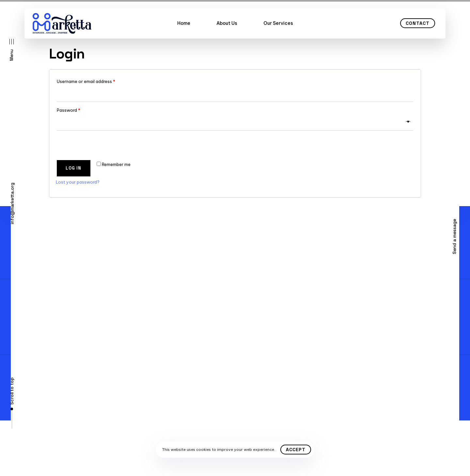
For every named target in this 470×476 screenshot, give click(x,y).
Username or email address (86, 81)
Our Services (278, 23)
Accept (296, 450)
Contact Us (49, 312)
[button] (12, 50)
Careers (45, 335)
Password (69, 110)
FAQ (41, 323)
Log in (73, 168)
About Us (227, 23)
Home (184, 23)
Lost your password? (78, 182)
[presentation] (101, 145)
